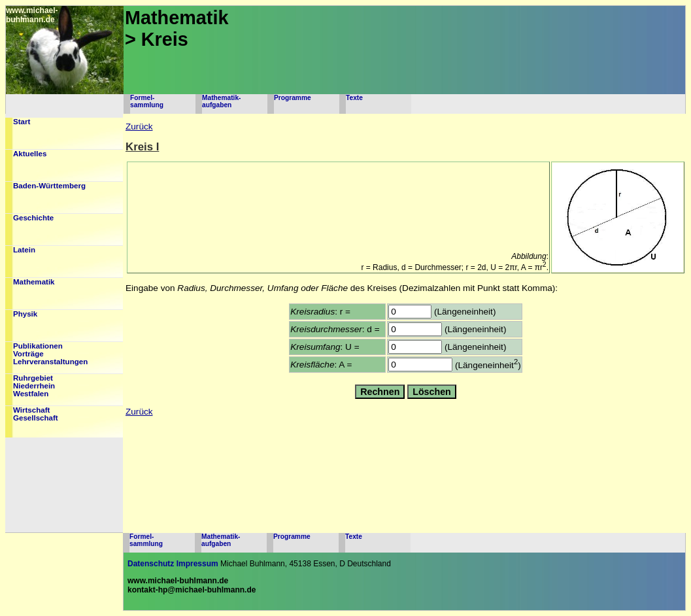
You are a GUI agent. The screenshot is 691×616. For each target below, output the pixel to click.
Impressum (197, 564)
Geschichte (33, 218)
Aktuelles (30, 154)
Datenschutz (151, 564)
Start (22, 122)
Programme (293, 98)
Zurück (139, 127)
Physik (25, 314)
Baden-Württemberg (49, 186)
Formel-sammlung (147, 101)
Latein (24, 250)
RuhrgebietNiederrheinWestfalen (34, 386)
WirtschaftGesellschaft (36, 414)
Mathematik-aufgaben (221, 101)
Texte (354, 98)
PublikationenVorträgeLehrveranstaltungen (50, 354)
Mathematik (34, 282)
